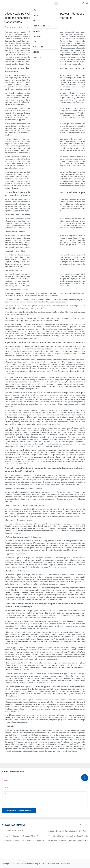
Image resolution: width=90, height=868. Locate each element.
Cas (86, 825)
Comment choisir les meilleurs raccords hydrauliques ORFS (14, 831)
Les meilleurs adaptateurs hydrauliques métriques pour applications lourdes (68, 841)
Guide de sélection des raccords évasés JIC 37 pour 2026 (68, 831)
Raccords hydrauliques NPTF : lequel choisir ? (21, 836)
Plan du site (65, 864)
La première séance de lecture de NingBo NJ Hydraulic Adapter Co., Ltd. (24, 841)
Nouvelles (79, 825)
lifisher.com (55, 864)
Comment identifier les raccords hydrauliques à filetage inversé (68, 836)
